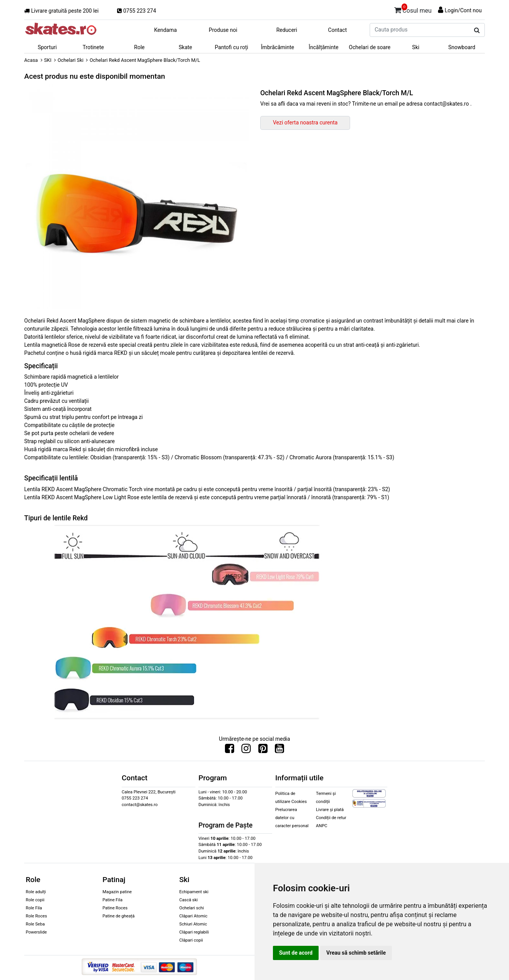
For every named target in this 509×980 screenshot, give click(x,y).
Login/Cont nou (463, 10)
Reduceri (287, 30)
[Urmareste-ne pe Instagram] (246, 750)
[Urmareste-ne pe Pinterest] (263, 750)
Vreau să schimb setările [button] (356, 953)
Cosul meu (413, 9)
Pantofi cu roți (232, 47)
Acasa (31, 60)
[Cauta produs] (477, 30)
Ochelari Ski (70, 60)
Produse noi (223, 30)
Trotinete (93, 47)
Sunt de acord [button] (296, 953)
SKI (48, 60)
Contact (338, 30)
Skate (185, 47)
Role (139, 47)
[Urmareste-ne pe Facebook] (230, 750)
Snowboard (462, 47)
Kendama (165, 30)
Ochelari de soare (370, 47)
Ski (416, 47)
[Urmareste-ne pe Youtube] (279, 750)
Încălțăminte (324, 47)
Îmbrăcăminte (278, 47)
